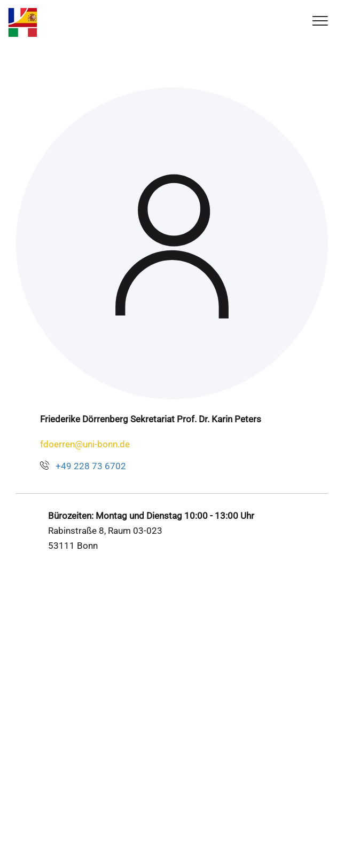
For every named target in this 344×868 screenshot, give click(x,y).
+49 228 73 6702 (91, 466)
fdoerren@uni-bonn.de (85, 444)
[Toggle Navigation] (320, 22)
